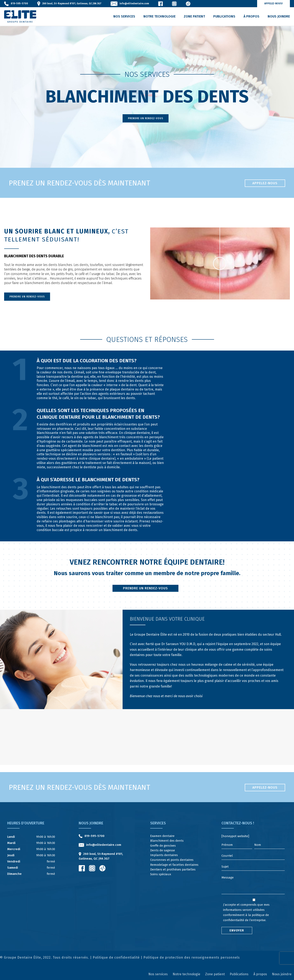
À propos (251, 16)
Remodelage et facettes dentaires (174, 865)
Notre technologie (159, 16)
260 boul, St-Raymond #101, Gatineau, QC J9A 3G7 (72, 3)
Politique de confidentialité (116, 957)
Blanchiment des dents (167, 841)
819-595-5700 (19, 3)
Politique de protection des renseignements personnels (192, 957)
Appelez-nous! (274, 3)
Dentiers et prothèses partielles (173, 869)
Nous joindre (279, 16)
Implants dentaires (164, 855)
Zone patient (194, 16)
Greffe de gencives (163, 846)
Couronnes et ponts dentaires (172, 860)
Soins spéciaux (161, 874)
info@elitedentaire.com (134, 3)
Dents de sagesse (163, 850)
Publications (224, 16)
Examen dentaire (162, 836)
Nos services (124, 16)
